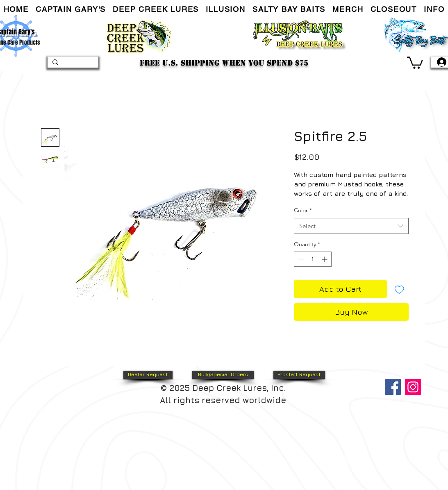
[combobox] (351, 226)
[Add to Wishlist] (399, 289)
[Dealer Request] (148, 375)
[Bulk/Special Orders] (223, 375)
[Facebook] (393, 387)
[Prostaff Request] (299, 375)
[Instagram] (413, 387)
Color (303, 210)
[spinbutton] (313, 259)
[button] (70, 9)
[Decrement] (300, 259)
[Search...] (72, 64)
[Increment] (325, 259)
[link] (415, 62)
